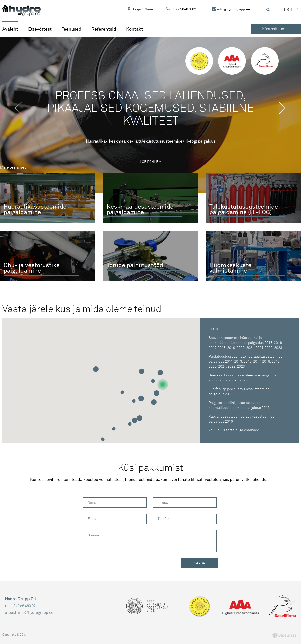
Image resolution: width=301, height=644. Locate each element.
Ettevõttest (40, 29)
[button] (163, 385)
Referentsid (104, 29)
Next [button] (285, 108)
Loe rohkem (151, 162)
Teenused (72, 29)
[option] (150, 115)
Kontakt (134, 29)
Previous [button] (21, 108)
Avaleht (10, 29)
